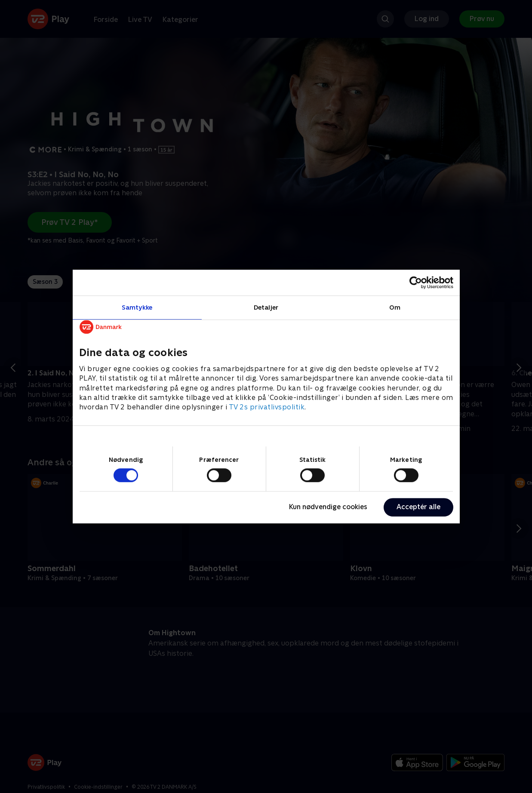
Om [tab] (395, 307)
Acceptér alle (418, 507)
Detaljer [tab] (266, 307)
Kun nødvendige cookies (328, 507)
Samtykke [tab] (137, 307)
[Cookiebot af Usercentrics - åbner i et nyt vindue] (416, 283)
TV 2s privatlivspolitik (267, 407)
